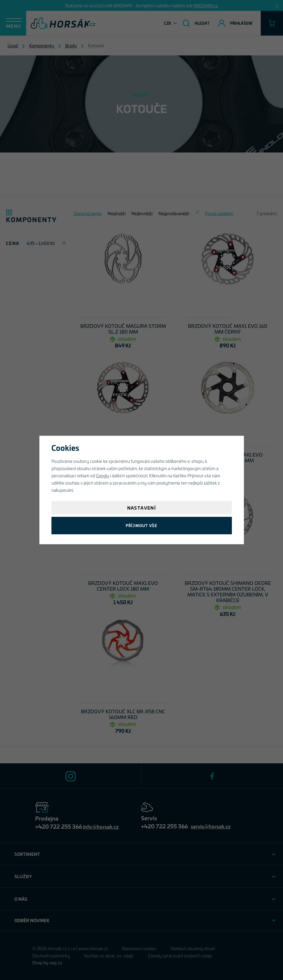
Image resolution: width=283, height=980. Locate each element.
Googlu (103, 475)
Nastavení (142, 508)
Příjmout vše (141, 525)
